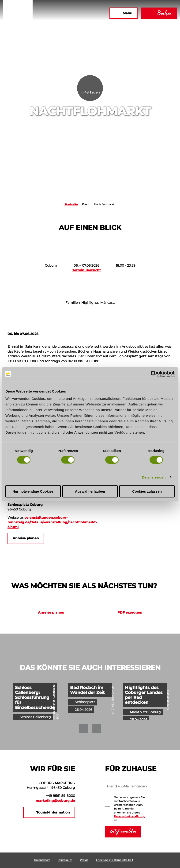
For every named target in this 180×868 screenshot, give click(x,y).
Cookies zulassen (147, 491)
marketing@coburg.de (55, 801)
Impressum (65, 860)
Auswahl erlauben (90, 491)
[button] (66, 13)
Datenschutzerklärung (130, 816)
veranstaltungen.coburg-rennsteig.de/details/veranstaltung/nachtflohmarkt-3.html (52, 522)
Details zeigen (154, 477)
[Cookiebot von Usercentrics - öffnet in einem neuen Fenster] (154, 374)
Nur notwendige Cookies (33, 491)
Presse (84, 860)
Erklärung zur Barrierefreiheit (115, 860)
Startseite (71, 204)
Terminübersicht (86, 270)
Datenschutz (42, 860)
